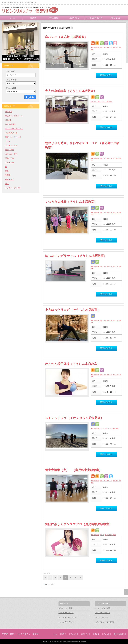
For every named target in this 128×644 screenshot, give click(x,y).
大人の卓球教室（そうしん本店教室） (71, 91)
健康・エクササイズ (106, 48)
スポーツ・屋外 (96, 102)
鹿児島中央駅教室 (110, 535)
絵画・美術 (9, 150)
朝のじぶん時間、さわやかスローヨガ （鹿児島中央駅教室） (82, 145)
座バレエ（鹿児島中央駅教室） (66, 37)
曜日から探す (11, 80)
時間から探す (11, 88)
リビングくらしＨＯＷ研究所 (104, 622)
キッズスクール (11, 133)
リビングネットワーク (102, 613)
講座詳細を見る (106, 75)
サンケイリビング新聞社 (103, 608)
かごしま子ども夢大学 (66, 622)
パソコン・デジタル (13, 188)
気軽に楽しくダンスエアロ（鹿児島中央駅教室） (79, 524)
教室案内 (33, 18)
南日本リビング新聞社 (66, 608)
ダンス (102, 429)
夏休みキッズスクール (14, 116)
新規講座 (9, 112)
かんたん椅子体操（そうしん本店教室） (72, 364)
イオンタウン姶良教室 (111, 429)
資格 (7, 184)
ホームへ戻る (50, 584)
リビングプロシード (101, 617)
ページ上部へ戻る (126, 592)
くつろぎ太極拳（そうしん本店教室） (71, 202)
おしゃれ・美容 (11, 154)
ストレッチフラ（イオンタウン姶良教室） (74, 418)
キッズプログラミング (14, 129)
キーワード (10, 71)
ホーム (12, 18)
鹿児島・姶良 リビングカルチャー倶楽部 (20, 634)
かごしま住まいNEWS (66, 613)
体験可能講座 (95, 48)
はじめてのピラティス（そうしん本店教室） (76, 256)
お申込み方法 (54, 18)
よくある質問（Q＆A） (95, 18)
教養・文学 (9, 179)
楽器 (7, 171)
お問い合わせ (116, 18)
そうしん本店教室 (107, 102)
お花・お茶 (9, 163)
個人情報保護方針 (120, 634)
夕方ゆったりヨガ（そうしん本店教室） (73, 310)
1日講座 (8, 120)
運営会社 (96, 634)
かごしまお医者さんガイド (67, 617)
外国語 (8, 175)
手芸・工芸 (9, 158)
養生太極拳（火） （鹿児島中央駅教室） (73, 470)
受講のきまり (74, 18)
